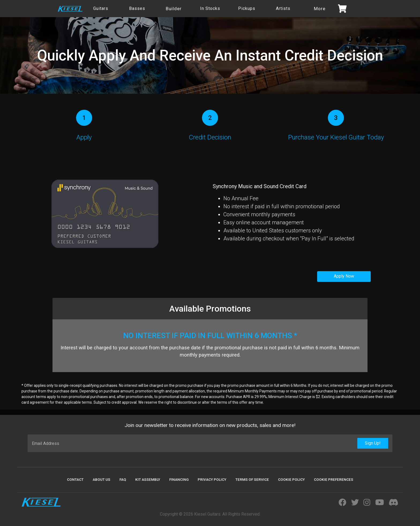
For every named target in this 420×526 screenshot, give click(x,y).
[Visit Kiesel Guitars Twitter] (355, 503)
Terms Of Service (252, 479)
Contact (75, 479)
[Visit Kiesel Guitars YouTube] (380, 503)
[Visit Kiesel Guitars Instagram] (367, 503)
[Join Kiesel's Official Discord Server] (393, 503)
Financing (179, 479)
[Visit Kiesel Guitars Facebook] (342, 503)
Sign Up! (373, 443)
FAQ (123, 479)
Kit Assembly (148, 479)
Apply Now (344, 276)
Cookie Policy (291, 479)
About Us (102, 479)
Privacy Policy (212, 479)
